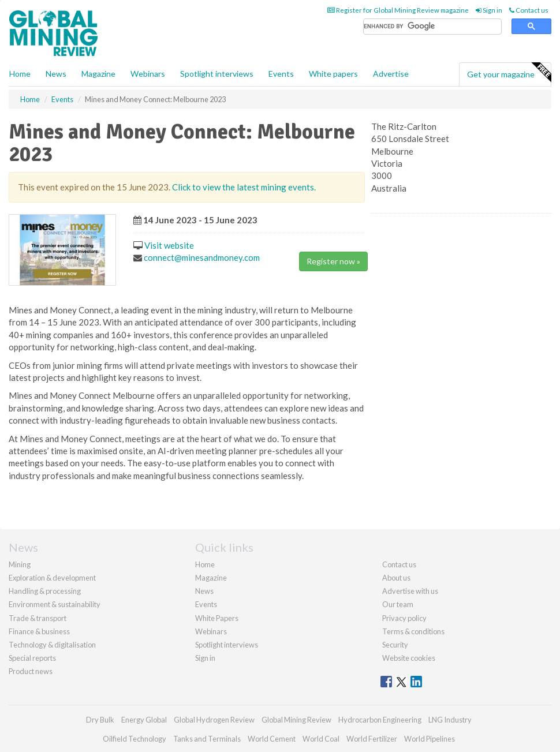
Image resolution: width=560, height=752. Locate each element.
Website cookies (409, 658)
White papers (333, 74)
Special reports (32, 658)
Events (281, 74)
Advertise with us (410, 591)
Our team (398, 604)
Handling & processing (45, 591)
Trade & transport (38, 618)
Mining (20, 564)
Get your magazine (509, 73)
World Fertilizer (372, 739)
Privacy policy (404, 618)
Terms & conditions (413, 631)
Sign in (489, 10)
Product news (31, 671)
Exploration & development (52, 578)
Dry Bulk (100, 720)
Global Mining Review (296, 720)
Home (20, 74)
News (204, 591)
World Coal (321, 739)
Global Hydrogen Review (214, 720)
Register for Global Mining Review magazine (398, 10)
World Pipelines (430, 739)
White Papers (217, 618)
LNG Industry (450, 720)
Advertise (391, 74)
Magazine (98, 74)
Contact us (529, 10)
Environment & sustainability (55, 604)
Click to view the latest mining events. (244, 187)
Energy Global (144, 720)
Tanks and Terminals (207, 739)
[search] (432, 27)
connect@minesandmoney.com (202, 257)
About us (396, 578)
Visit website (169, 245)
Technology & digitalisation (52, 645)
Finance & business (39, 631)
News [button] (56, 74)
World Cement (272, 739)
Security (395, 645)
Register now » (333, 261)
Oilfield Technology (135, 739)
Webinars (148, 74)
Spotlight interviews (217, 74)
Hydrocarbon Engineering (380, 720)
